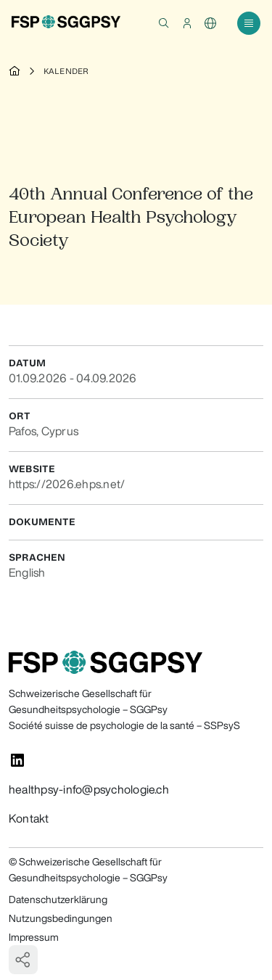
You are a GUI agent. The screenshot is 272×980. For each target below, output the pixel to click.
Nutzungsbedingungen (61, 918)
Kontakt (29, 818)
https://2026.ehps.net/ (67, 484)
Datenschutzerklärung (58, 899)
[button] (164, 23)
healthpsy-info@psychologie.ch (89, 789)
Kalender (66, 71)
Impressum (34, 937)
